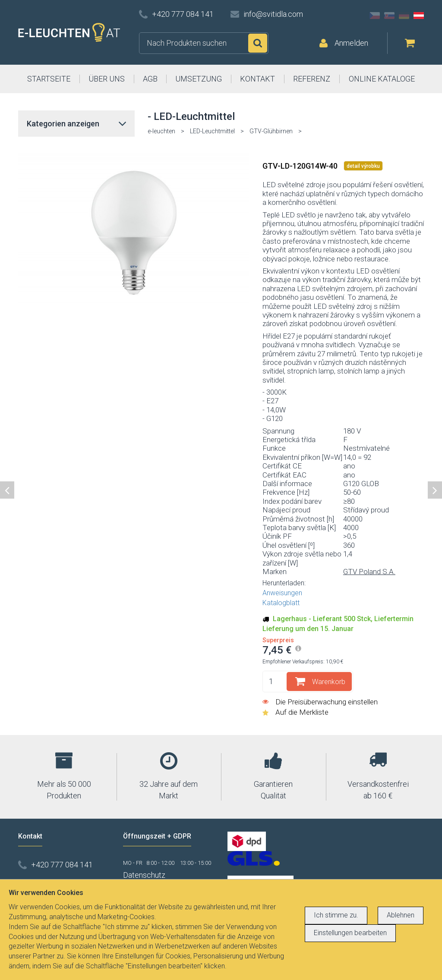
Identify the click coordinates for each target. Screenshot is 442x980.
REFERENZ (312, 79)
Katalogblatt (281, 603)
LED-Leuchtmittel (212, 131)
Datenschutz (144, 875)
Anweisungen (282, 593)
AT (419, 16)
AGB (150, 79)
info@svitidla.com (273, 14)
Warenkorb (329, 682)
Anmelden (351, 43)
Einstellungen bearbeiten (350, 933)
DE (404, 16)
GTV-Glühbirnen (271, 131)
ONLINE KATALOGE (382, 79)
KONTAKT (257, 79)
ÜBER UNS (107, 79)
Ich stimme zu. (336, 915)
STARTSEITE (49, 79)
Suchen (258, 43)
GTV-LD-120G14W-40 (301, 166)
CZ (375, 16)
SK (389, 16)
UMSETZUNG (199, 79)
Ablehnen (401, 915)
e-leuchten (161, 131)
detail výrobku (363, 166)
